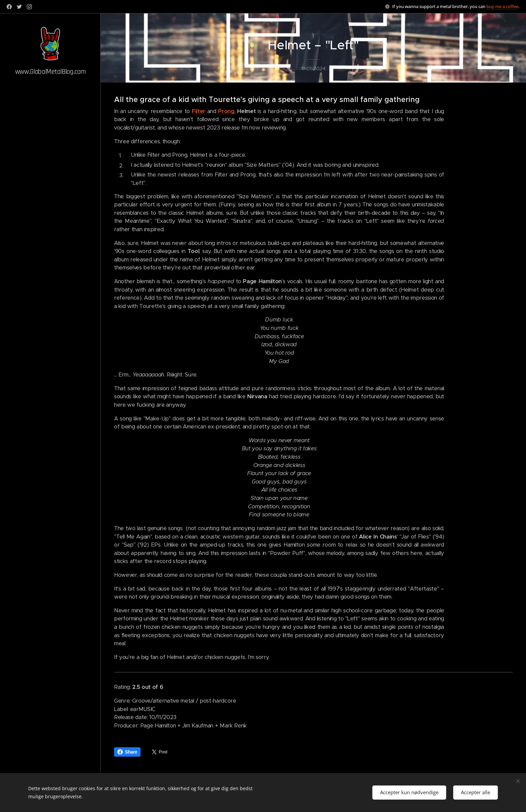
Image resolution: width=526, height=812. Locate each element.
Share (127, 752)
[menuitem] (50, 397)
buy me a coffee (502, 6)
